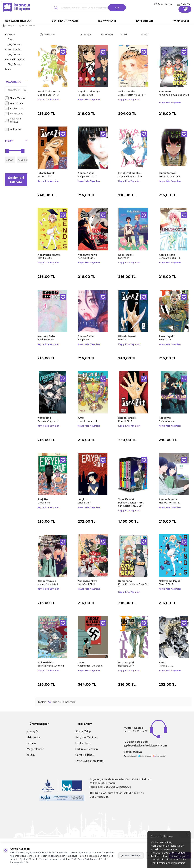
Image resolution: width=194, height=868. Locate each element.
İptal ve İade (83, 743)
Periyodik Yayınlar (15, 59)
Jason (82, 662)
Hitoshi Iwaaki (46, 173)
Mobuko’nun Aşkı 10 (170, 503)
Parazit (122, 339)
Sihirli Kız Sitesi (46, 339)
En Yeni (124, 34)
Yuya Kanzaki (127, 499)
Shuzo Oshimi (87, 173)
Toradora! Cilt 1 (86, 95)
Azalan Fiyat (107, 34)
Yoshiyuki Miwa (88, 255)
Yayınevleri (181, 21)
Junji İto (43, 499)
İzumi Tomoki (167, 173)
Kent (162, 662)
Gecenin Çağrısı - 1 (48, 421)
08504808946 (99, 797)
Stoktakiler (13, 129)
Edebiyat (10, 34)
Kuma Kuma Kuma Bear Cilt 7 (133, 586)
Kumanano (166, 91)
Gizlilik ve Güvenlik (87, 749)
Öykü (11, 39)
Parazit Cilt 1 (125, 421)
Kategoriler (145, 21)
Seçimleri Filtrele (16, 180)
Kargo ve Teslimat (86, 737)
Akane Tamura (15, 98)
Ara (117, 7)
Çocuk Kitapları (13, 49)
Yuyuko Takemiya (89, 91)
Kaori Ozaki (126, 255)
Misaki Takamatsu (49, 91)
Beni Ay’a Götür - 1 (169, 258)
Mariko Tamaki (15, 108)
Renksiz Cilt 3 (166, 666)
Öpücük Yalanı (167, 421)
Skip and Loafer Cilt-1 (130, 176)
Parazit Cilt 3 (45, 176)
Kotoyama (44, 418)
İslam (8, 69)
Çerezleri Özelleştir (131, 855)
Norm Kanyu (14, 114)
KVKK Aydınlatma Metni (90, 761)
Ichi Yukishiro (46, 662)
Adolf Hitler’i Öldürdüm (90, 666)
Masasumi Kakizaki (13, 120)
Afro (81, 418)
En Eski (145, 34)
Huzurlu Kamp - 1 (87, 421)
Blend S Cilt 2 (166, 584)
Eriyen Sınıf (44, 503)
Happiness (84, 339)
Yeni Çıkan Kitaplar (65, 21)
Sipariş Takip (83, 731)
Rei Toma (165, 418)
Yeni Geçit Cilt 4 (87, 584)
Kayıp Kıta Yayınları (49, 99)
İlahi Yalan (124, 258)
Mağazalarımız (35, 749)
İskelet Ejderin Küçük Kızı (51, 666)
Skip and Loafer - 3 (48, 95)
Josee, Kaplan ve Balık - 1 (132, 95)
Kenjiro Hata (14, 103)
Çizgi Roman (15, 44)
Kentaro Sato (46, 336)
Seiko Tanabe (127, 91)
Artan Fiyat (86, 34)
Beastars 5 (165, 339)
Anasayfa (8, 25)
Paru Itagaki (167, 336)
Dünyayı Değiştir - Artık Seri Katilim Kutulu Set (131, 504)
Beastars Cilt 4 (126, 666)
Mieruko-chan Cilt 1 (169, 176)
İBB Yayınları (107, 21)
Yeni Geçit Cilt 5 (87, 258)
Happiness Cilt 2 (87, 176)
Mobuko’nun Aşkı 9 (48, 584)
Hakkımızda (34, 737)
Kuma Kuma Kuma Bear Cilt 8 (174, 96)
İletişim (31, 743)
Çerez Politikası (85, 755)
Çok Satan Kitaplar (18, 21)
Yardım (31, 755)
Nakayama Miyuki (49, 255)
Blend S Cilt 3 (45, 258)
